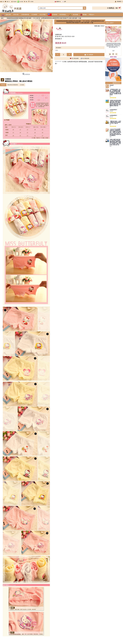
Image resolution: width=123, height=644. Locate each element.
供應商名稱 (58, 35)
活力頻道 (22, 85)
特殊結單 (112, 85)
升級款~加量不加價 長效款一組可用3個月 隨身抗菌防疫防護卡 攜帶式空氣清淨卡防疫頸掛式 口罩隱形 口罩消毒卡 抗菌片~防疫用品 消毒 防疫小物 (115, 142)
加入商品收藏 (75, 58)
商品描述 (3, 85)
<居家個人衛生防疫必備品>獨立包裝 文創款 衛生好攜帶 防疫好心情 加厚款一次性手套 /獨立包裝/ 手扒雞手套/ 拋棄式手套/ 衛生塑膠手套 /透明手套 (115, 103)
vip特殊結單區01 (113, 115)
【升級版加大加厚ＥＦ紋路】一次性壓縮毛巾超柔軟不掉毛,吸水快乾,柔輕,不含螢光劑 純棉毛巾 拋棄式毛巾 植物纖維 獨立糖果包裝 (115, 92)
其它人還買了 (110, 23)
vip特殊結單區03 (113, 110)
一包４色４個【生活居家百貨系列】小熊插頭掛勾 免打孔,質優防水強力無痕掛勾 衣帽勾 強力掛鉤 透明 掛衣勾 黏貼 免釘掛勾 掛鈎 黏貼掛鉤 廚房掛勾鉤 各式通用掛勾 (115, 132)
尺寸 (57, 50)
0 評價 (64, 62)
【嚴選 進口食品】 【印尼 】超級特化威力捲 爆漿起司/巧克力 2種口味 (115, 122)
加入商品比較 (86, 58)
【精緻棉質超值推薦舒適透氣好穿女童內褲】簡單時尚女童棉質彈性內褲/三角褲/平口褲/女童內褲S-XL (113, 45)
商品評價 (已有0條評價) (13, 85)
